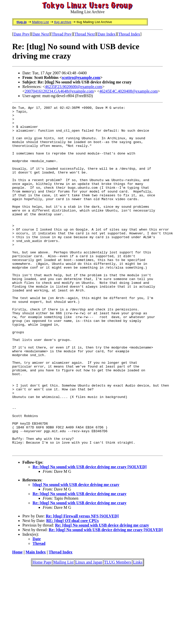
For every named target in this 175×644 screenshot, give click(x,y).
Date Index (107, 34)
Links (138, 631)
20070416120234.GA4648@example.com (59, 91)
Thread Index (129, 34)
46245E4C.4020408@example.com (129, 91)
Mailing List (40, 22)
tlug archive (63, 22)
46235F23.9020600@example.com (74, 87)
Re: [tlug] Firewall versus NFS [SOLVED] (82, 585)
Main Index (36, 621)
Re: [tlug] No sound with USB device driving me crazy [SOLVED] (90, 536)
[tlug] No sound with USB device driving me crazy (76, 554)
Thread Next (85, 34)
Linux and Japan (89, 631)
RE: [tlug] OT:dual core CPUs (73, 590)
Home (17, 621)
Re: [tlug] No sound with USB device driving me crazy (79, 563)
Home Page (42, 631)
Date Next (41, 34)
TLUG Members (118, 631)
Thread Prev (62, 34)
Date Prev (22, 34)
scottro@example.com (81, 77)
